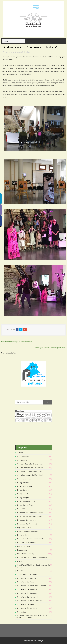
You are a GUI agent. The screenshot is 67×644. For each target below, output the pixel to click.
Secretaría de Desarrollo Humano (32, 586)
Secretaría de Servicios (27, 608)
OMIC (20, 561)
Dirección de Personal (27, 520)
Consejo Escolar (24, 479)
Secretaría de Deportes (27, 582)
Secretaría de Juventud (27, 597)
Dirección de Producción (28, 524)
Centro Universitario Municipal (30, 468)
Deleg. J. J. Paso (24, 494)
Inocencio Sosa (24, 546)
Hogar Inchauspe (25, 535)
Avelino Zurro (23, 456)
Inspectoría (22, 550)
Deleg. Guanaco (24, 490)
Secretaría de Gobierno (27, 589)
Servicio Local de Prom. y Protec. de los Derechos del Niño (32, 617)
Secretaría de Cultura (24, 52)
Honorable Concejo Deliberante (31, 539)
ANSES (20, 453)
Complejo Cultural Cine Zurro (30, 471)
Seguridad (22, 612)
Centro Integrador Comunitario (31, 464)
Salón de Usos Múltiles (27, 574)
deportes (21, 509)
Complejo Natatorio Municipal (30, 475)
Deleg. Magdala (24, 498)
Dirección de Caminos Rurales (30, 513)
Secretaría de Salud (26, 604)
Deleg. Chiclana (24, 483)
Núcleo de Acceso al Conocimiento (32, 558)
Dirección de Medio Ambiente (30, 516)
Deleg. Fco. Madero (25, 486)
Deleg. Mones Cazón (26, 501)
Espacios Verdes (24, 528)
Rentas (20, 571)
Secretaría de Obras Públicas (30, 601)
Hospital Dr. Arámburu (27, 543)
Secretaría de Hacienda (27, 593)
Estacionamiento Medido (28, 531)
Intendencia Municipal (27, 554)
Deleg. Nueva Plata (25, 505)
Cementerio (22, 460)
